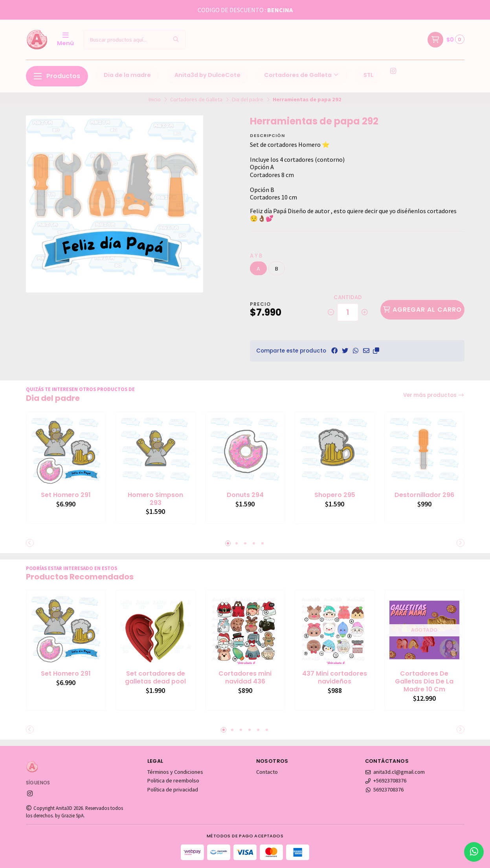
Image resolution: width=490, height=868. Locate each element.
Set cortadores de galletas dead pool (155, 678)
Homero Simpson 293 (155, 499)
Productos (57, 76)
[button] (376, 351)
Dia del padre (248, 99)
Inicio (155, 99)
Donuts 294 (245, 495)
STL (368, 75)
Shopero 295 (335, 495)
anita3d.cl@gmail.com (395, 772)
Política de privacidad (173, 789)
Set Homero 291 (66, 495)
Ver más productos (434, 395)
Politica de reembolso (173, 780)
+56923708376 (386, 780)
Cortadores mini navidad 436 (245, 678)
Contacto (267, 772)
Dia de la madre (127, 75)
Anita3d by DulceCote (207, 75)
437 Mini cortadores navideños (335, 678)
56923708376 (384, 789)
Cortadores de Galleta (302, 75)
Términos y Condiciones (175, 772)
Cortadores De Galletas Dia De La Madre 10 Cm (424, 681)
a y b (256, 256)
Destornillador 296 (424, 495)
